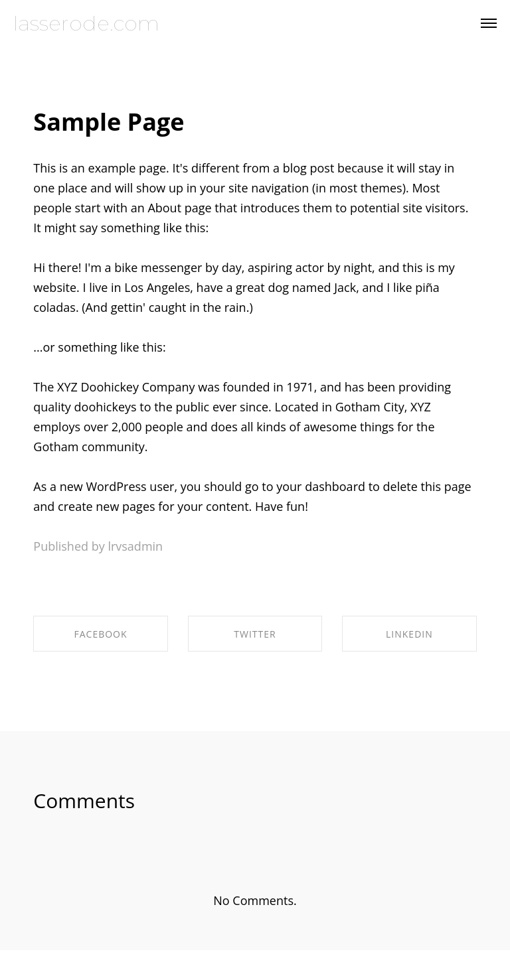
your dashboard (321, 486)
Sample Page (109, 122)
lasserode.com (86, 24)
